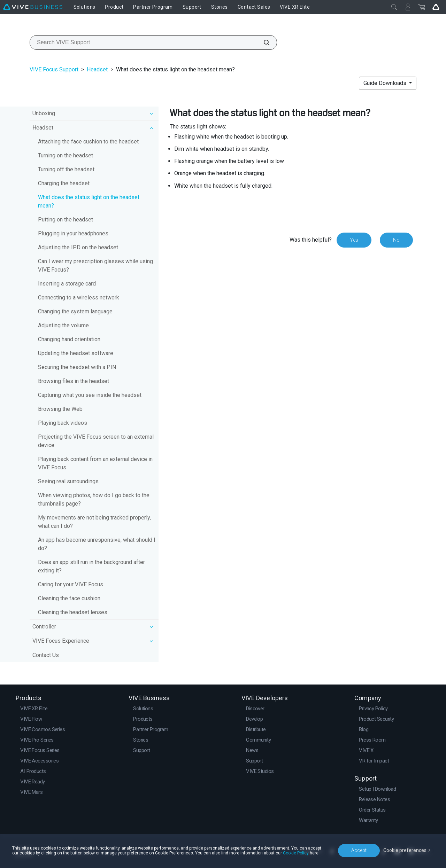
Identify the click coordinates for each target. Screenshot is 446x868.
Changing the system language (75, 311)
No (396, 240)
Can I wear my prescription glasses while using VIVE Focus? (95, 265)
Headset (97, 69)
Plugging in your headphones (73, 233)
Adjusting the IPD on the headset (78, 247)
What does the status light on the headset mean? (89, 201)
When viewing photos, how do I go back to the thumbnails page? (94, 499)
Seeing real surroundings (68, 481)
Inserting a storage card (67, 284)
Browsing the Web (60, 409)
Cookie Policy (296, 853)
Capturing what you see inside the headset (90, 395)
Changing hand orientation (69, 339)
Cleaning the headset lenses (73, 612)
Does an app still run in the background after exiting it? (91, 566)
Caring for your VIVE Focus (71, 584)
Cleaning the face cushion (69, 598)
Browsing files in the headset (74, 381)
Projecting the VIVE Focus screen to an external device (96, 441)
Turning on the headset (66, 155)
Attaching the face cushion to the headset (88, 142)
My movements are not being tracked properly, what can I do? (94, 522)
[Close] (394, 7)
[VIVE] (33, 7)
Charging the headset (64, 183)
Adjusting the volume (63, 325)
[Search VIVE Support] (263, 42)
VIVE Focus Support (54, 69)
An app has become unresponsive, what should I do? (97, 544)
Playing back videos (63, 423)
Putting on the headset (66, 220)
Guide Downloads (386, 83)
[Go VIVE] (436, 7)
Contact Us (46, 655)
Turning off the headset (66, 169)
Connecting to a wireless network (79, 298)
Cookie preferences (405, 850)
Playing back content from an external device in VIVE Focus (95, 463)
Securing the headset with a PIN (77, 367)
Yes (354, 240)
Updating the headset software (76, 353)
